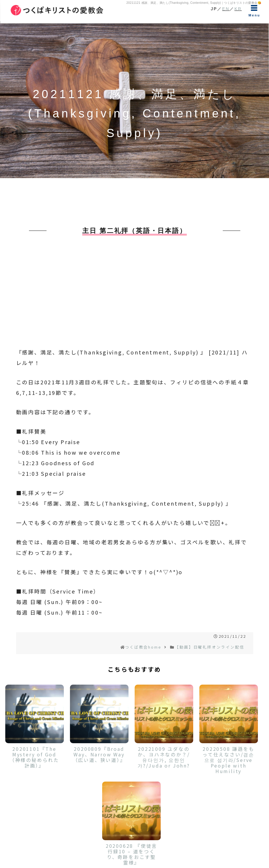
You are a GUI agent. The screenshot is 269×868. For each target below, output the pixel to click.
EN (226, 9)
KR (238, 9)
